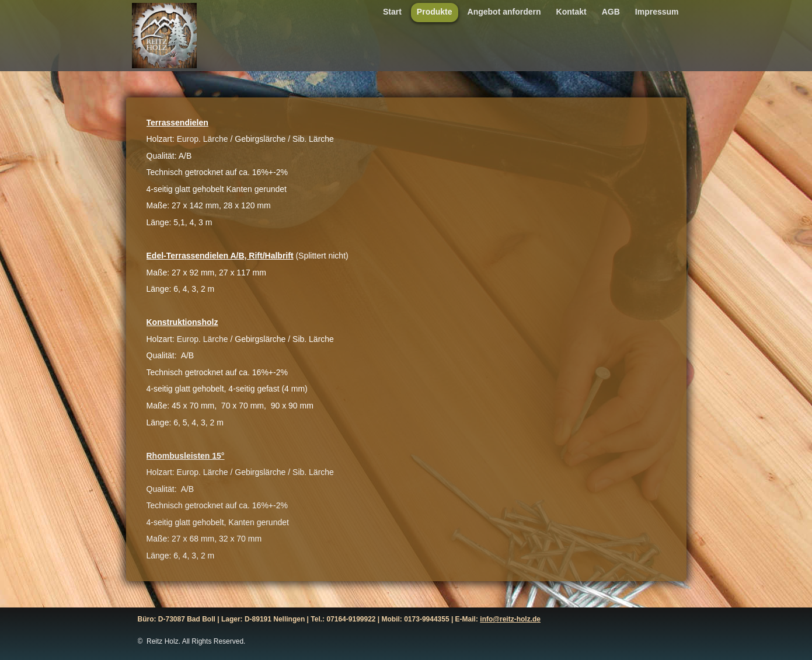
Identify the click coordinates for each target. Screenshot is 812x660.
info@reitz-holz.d (508, 619)
